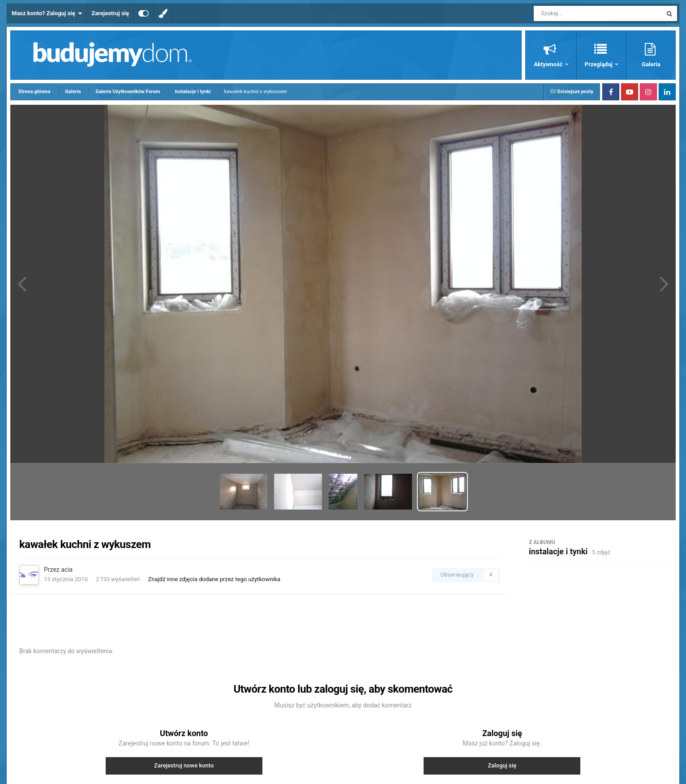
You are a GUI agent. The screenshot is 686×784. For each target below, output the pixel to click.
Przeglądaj (599, 64)
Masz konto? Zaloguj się (47, 13)
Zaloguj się (502, 765)
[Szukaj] (578, 13)
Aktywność (549, 64)
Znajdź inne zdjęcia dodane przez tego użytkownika (214, 579)
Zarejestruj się (110, 13)
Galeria (651, 64)
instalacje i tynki (558, 551)
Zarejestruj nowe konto (184, 765)
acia (67, 570)
